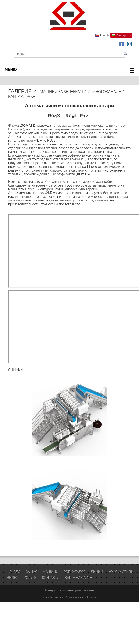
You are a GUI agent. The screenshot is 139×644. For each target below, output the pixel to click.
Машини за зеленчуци (63, 92)
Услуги (30, 578)
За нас (32, 572)
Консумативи (121, 572)
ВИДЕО (13, 578)
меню (69, 71)
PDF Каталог (75, 572)
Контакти (51, 578)
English (105, 35)
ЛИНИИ (97, 572)
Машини (51, 572)
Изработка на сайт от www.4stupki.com (69, 597)
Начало (14, 572)
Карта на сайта (78, 578)
